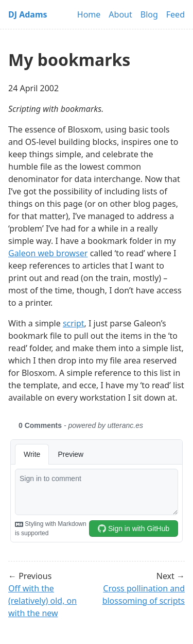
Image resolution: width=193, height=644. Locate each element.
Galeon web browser (48, 253)
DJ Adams (28, 14)
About (120, 14)
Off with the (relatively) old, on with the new (42, 601)
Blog (149, 14)
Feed (176, 14)
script (74, 323)
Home (89, 14)
